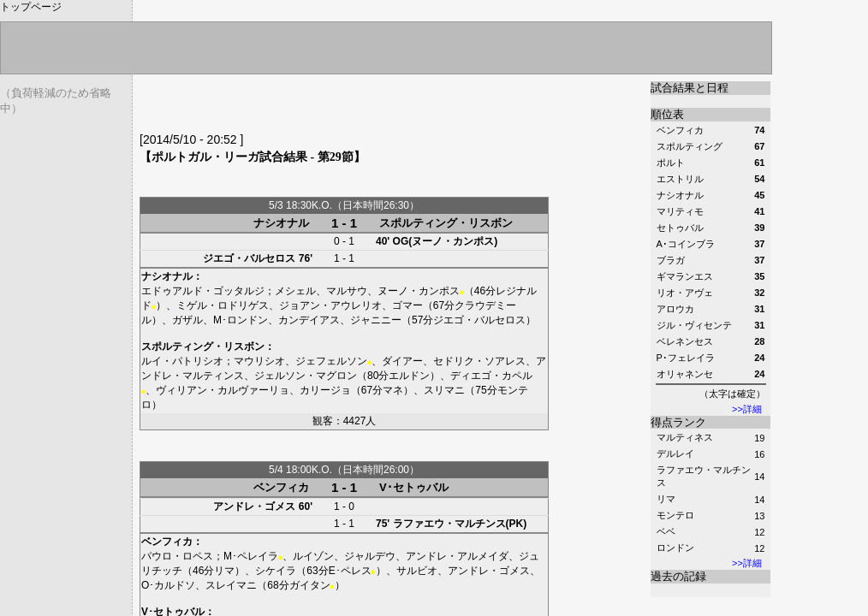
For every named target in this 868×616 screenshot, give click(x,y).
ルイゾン (313, 556)
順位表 (667, 114)
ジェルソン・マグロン (306, 376)
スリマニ (444, 390)
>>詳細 (747, 409)
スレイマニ (231, 585)
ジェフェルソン (331, 361)
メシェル (295, 291)
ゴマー (407, 305)
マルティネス (685, 437)
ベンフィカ (281, 487)
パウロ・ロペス (177, 556)
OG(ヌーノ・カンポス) (446, 241)
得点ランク (678, 422)
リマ (666, 499)
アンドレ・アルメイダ (457, 556)
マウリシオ (259, 361)
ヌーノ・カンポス (419, 291)
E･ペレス (350, 571)
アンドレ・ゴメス (254, 506)
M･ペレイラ (251, 556)
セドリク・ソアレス (479, 361)
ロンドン (675, 548)
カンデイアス (309, 320)
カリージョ (325, 390)
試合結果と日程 (690, 88)
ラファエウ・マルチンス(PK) (460, 524)
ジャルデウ (370, 556)
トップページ (31, 7)
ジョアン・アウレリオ (330, 305)
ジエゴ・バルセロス (249, 258)
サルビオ (417, 571)
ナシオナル (281, 223)
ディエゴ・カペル (491, 376)
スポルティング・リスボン (446, 223)
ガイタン (310, 585)
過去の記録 (678, 576)
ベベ (666, 531)
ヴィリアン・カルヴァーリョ (223, 390)
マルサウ (347, 291)
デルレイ (675, 453)
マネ (393, 390)
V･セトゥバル (414, 487)
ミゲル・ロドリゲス (223, 305)
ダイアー (402, 361)
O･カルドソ (168, 585)
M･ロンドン (241, 320)
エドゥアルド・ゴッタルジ (203, 291)
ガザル (187, 320)
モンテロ (675, 515)
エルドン (409, 376)
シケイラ (276, 571)
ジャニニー (376, 320)
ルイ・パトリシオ (182, 361)
